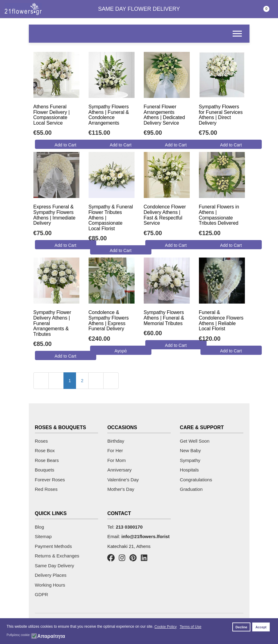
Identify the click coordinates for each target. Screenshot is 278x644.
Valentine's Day (123, 480)
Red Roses (46, 489)
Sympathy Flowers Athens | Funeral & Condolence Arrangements (109, 115)
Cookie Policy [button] (166, 627)
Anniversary (119, 470)
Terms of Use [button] (190, 627)
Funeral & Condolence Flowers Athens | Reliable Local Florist (221, 320)
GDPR (42, 594)
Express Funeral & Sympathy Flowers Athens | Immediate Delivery (55, 215)
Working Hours (50, 585)
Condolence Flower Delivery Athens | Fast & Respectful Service (165, 215)
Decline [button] (241, 627)
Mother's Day (121, 489)
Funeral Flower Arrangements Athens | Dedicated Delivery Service (164, 115)
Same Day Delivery (55, 566)
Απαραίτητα (51, 636)
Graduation (191, 489)
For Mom (116, 460)
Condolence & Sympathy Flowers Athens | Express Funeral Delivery (109, 320)
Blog (40, 527)
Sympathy (190, 460)
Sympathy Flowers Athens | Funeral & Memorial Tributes (164, 318)
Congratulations (196, 480)
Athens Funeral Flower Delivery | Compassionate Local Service (52, 115)
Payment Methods (53, 546)
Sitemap (43, 536)
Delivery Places (51, 575)
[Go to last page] (111, 381)
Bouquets (45, 470)
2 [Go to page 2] (82, 381)
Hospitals (189, 470)
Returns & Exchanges (57, 556)
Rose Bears (47, 460)
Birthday (116, 441)
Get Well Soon (195, 441)
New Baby (190, 450)
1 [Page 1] (70, 381)
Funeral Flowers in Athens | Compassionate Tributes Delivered (219, 215)
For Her (115, 450)
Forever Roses (50, 480)
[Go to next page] (96, 381)
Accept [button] (261, 627)
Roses (42, 441)
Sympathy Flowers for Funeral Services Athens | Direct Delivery (221, 115)
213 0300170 (129, 527)
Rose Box (45, 450)
